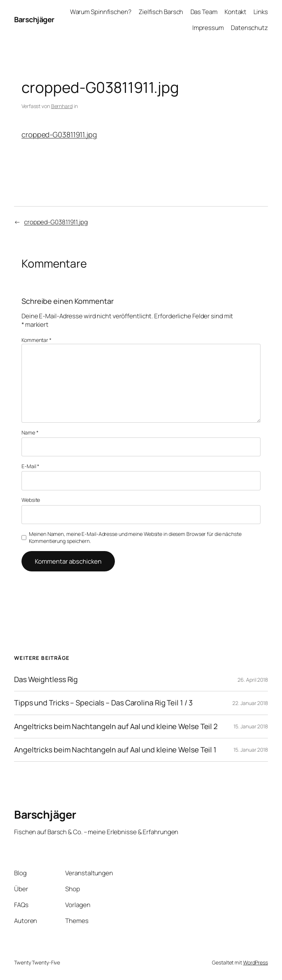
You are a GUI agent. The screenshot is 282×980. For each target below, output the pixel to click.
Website (31, 500)
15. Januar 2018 (251, 726)
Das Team (204, 12)
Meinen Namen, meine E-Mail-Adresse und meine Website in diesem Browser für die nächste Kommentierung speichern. (135, 538)
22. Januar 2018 (250, 703)
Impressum (208, 28)
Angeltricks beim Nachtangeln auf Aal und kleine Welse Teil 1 (115, 750)
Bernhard (62, 106)
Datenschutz (249, 28)
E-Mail (30, 466)
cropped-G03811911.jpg (59, 135)
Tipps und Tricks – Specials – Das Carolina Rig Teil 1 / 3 (103, 703)
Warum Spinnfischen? (101, 12)
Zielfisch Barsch (161, 12)
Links (261, 12)
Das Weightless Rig (46, 679)
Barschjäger (34, 19)
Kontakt (235, 12)
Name (30, 432)
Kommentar (37, 340)
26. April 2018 (253, 680)
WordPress (256, 962)
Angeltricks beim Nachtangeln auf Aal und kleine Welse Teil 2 (116, 726)
